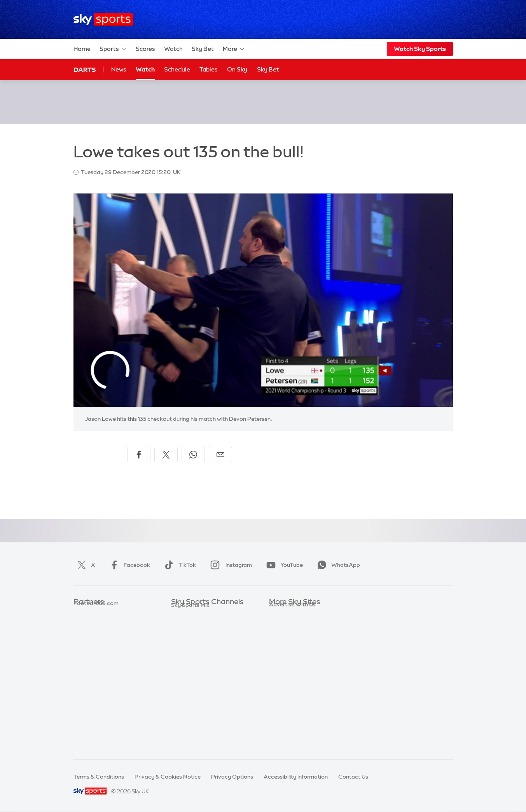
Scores (145, 49)
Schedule (177, 69)
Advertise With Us (292, 706)
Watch (173, 49)
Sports (113, 49)
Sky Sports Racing (195, 730)
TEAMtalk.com (93, 637)
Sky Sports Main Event (200, 614)
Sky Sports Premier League (206, 626)
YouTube (283, 565)
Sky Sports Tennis (194, 683)
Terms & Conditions (99, 777)
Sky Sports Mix (190, 741)
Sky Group (282, 648)
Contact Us (353, 777)
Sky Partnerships (291, 672)
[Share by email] (220, 455)
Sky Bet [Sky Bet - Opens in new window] (268, 69)
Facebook (128, 565)
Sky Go (278, 637)
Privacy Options (232, 777)
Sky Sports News (193, 706)
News (119, 69)
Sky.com (280, 614)
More (234, 49)
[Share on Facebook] (139, 455)
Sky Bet (203, 49)
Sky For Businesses (294, 660)
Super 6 (83, 626)
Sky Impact (284, 683)
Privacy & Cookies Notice (168, 777)
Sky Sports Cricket (195, 648)
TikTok (179, 565)
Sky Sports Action (195, 695)
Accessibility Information (296, 777)
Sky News (282, 626)
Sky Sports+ (187, 718)
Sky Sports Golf (191, 660)
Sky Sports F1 (189, 672)
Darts (85, 70)
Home (82, 49)
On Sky (237, 69)
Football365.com (96, 648)
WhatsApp (337, 565)
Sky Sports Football (197, 637)
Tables (209, 69)
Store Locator (287, 695)
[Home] (103, 20)
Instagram (230, 565)
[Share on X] (166, 455)
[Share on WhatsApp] (193, 455)
